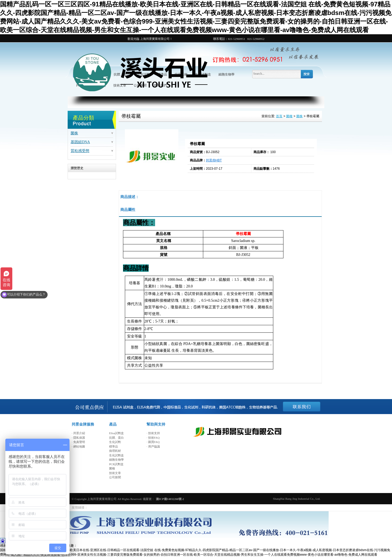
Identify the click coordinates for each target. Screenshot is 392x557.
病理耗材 (115, 451)
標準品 (114, 446)
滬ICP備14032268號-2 (170, 499)
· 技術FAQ (153, 438)
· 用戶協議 (153, 446)
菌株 (74, 133)
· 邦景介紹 (78, 433)
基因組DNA (80, 142)
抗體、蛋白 (116, 438)
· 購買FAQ (153, 442)
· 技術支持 (153, 433)
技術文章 (115, 473)
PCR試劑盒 (116, 464)
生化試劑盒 (116, 455)
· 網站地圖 (78, 446)
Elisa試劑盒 (116, 433)
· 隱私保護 (78, 438)
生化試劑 (115, 442)
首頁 (279, 116)
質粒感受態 (80, 151)
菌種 (289, 116)
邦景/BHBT (214, 160)
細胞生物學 (226, 74)
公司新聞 (115, 477)
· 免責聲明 (78, 442)
